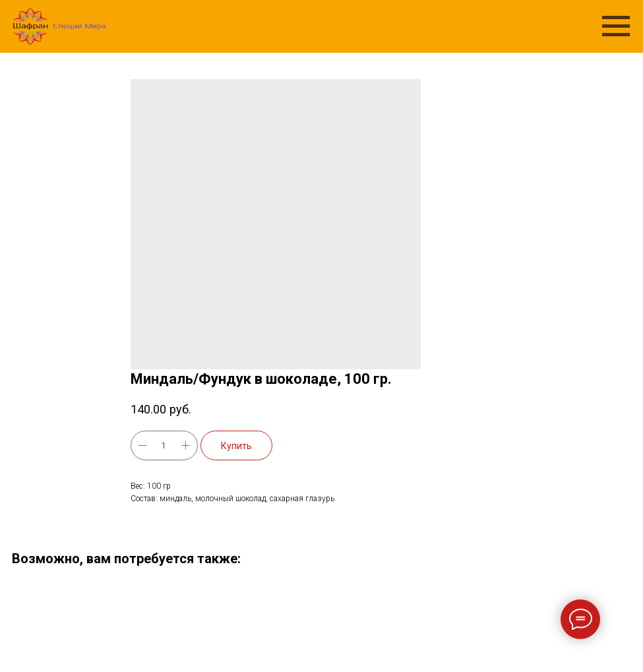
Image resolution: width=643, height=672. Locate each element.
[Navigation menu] (616, 26)
